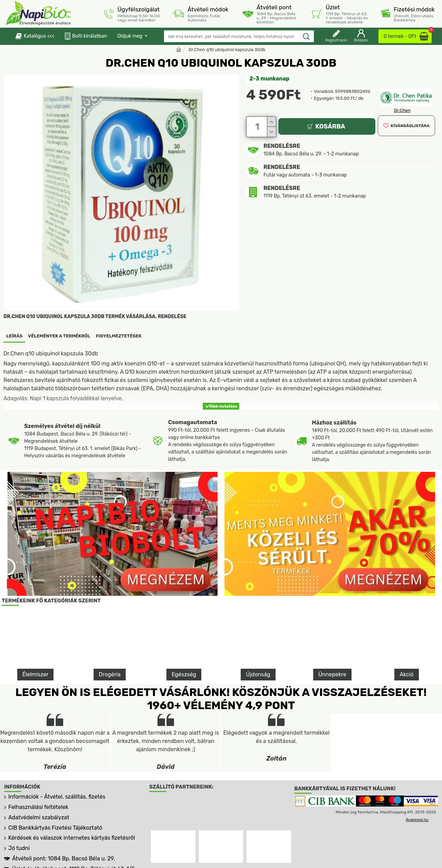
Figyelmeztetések (119, 336)
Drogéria (110, 674)
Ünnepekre (332, 674)
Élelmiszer (36, 674)
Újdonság (258, 674)
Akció (406, 674)
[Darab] (258, 126)
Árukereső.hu (417, 820)
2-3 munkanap (270, 79)
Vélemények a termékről (59, 336)
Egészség (184, 674)
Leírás (14, 336)
